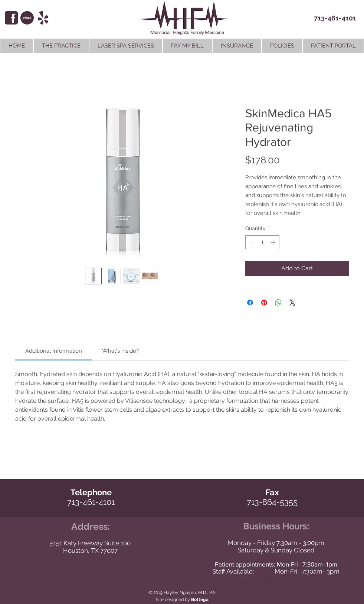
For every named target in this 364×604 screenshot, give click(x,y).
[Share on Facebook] (250, 303)
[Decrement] (251, 242)
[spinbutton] (262, 242)
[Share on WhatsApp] (278, 303)
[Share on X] (292, 303)
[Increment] (274, 242)
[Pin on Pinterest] (264, 303)
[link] (54, 351)
